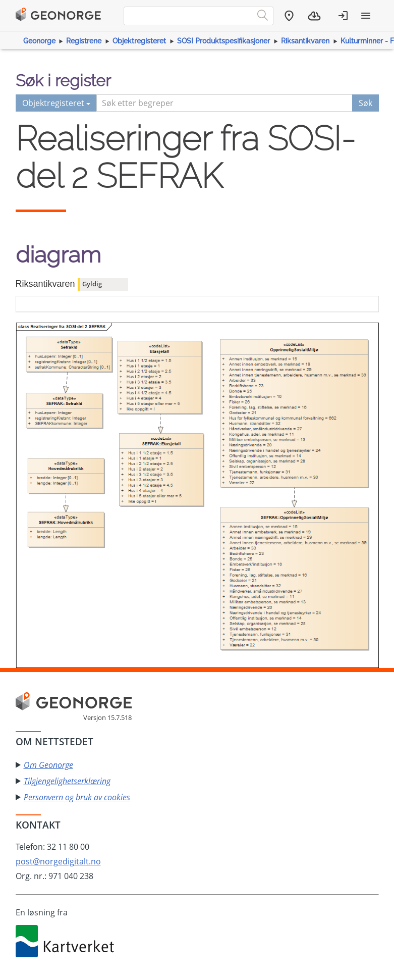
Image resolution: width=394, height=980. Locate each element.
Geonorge (39, 41)
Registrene (84, 41)
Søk (365, 103)
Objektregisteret (139, 41)
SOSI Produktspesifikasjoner (223, 41)
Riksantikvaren (305, 41)
